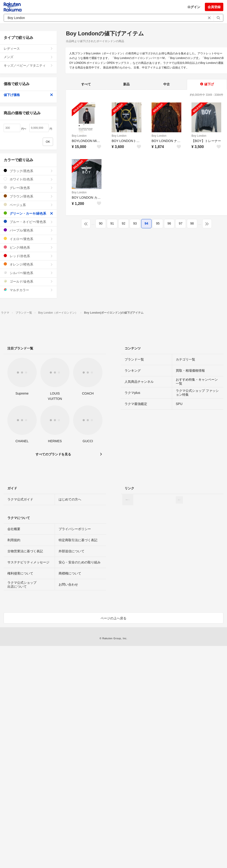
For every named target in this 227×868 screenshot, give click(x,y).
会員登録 (214, 7)
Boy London (79, 136)
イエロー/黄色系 (28, 239)
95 (158, 223)
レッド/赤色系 (28, 256)
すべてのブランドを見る (53, 454)
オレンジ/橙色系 (28, 264)
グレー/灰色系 (28, 188)
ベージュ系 (28, 205)
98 (192, 223)
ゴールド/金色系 (28, 281)
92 (124, 223)
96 (169, 223)
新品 (126, 84)
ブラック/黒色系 (28, 171)
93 (135, 223)
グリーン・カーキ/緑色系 (28, 213)
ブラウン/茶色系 (28, 196)
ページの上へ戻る (113, 618)
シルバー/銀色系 (28, 273)
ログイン (194, 7)
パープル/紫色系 (28, 230)
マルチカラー (28, 290)
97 (181, 223)
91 (112, 223)
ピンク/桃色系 (28, 247)
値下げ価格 (28, 95)
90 (101, 223)
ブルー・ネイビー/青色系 (28, 222)
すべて (86, 84)
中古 (167, 84)
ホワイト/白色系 (28, 179)
